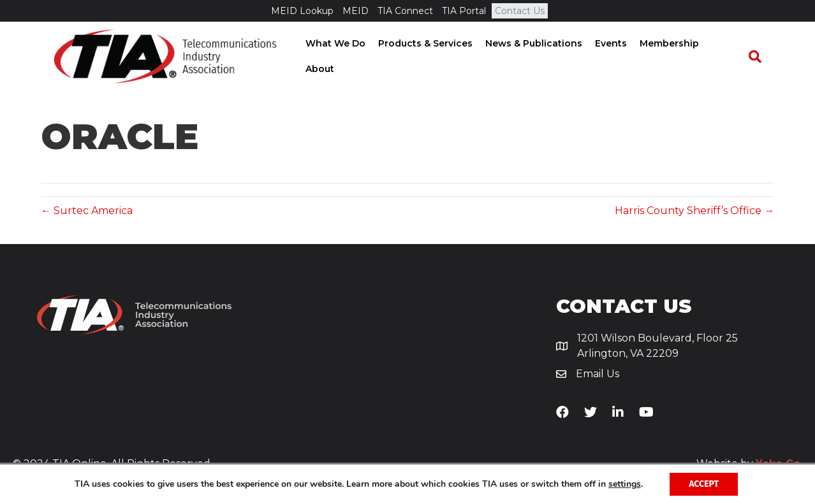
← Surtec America (87, 211)
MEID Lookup (302, 11)
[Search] (761, 57)
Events (613, 57)
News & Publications (536, 57)
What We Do (337, 57)
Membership (671, 57)
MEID (356, 11)
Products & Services (427, 57)
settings (625, 484)
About (728, 57)
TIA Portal (464, 11)
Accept (704, 484)
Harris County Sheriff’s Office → (694, 211)
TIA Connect (405, 11)
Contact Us (520, 11)
